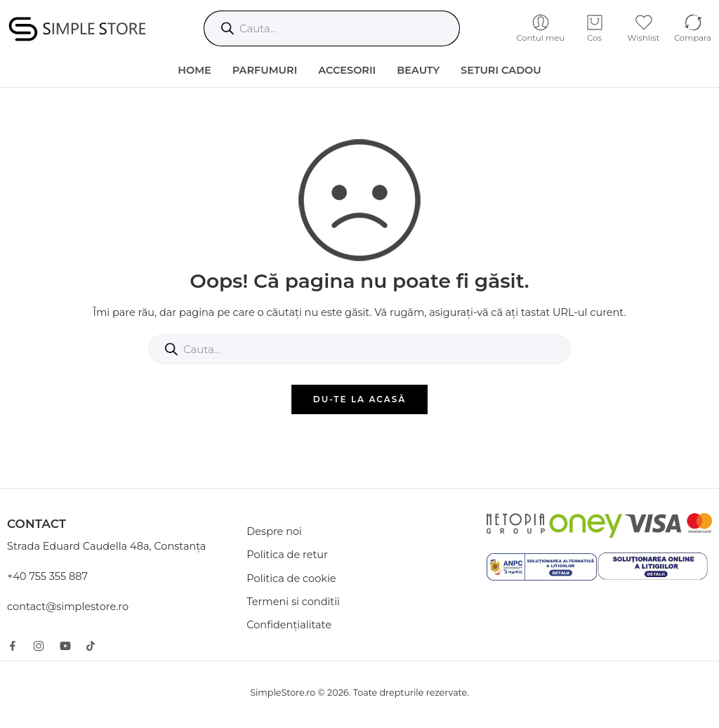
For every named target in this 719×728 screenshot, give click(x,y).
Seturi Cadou (501, 70)
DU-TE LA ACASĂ (360, 399)
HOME (194, 70)
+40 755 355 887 (47, 576)
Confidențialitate (289, 625)
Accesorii (347, 70)
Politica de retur (287, 555)
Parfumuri (265, 70)
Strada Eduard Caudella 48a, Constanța (106, 546)
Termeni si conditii (293, 602)
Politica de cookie (291, 578)
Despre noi (274, 531)
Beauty (418, 70)
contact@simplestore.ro (68, 607)
